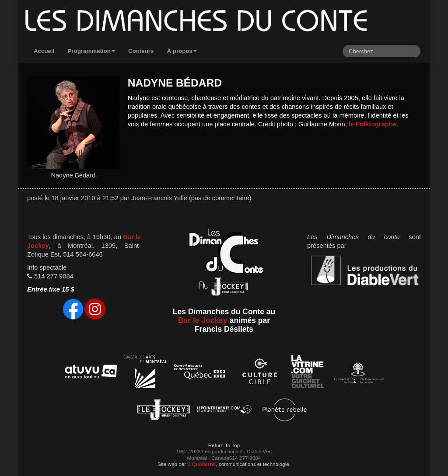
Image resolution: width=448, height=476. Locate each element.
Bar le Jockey (203, 320)
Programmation (91, 51)
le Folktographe (373, 124)
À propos (182, 51)
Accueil (44, 51)
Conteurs (141, 51)
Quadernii (201, 464)
